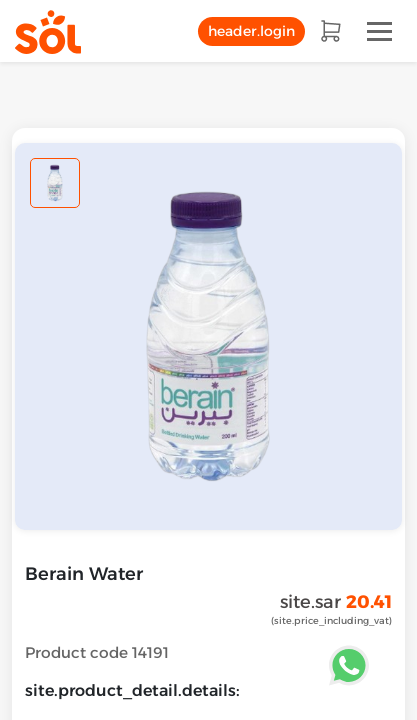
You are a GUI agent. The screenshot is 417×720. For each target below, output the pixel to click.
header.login (251, 31)
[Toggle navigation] (379, 31)
